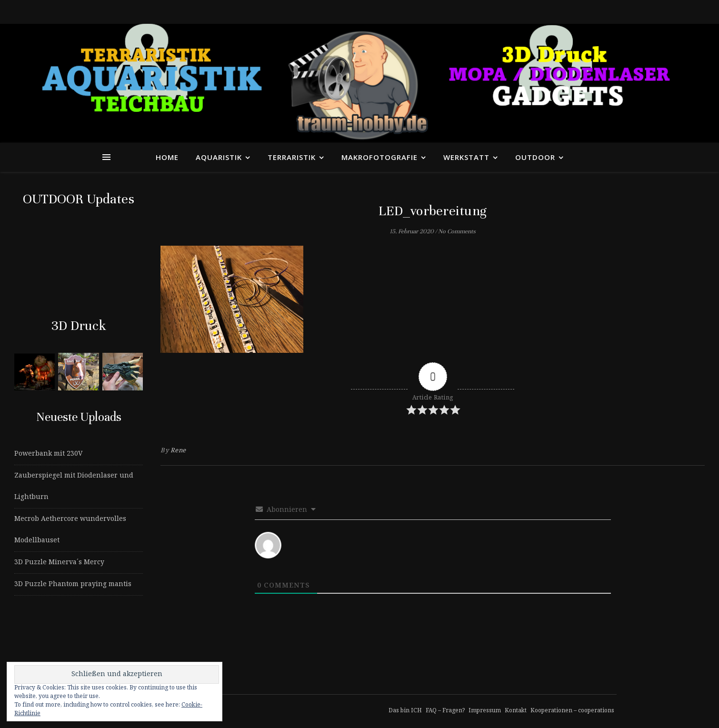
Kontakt (516, 711)
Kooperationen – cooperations (572, 711)
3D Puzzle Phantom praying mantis (73, 584)
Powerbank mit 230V (48, 454)
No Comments (457, 231)
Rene (178, 451)
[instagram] (609, 12)
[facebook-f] (592, 12)
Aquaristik (219, 157)
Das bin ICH (405, 711)
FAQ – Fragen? (445, 711)
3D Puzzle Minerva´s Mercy (59, 562)
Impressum (485, 711)
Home (167, 157)
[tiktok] (600, 12)
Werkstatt (466, 157)
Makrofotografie (379, 157)
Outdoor (535, 157)
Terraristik (292, 157)
